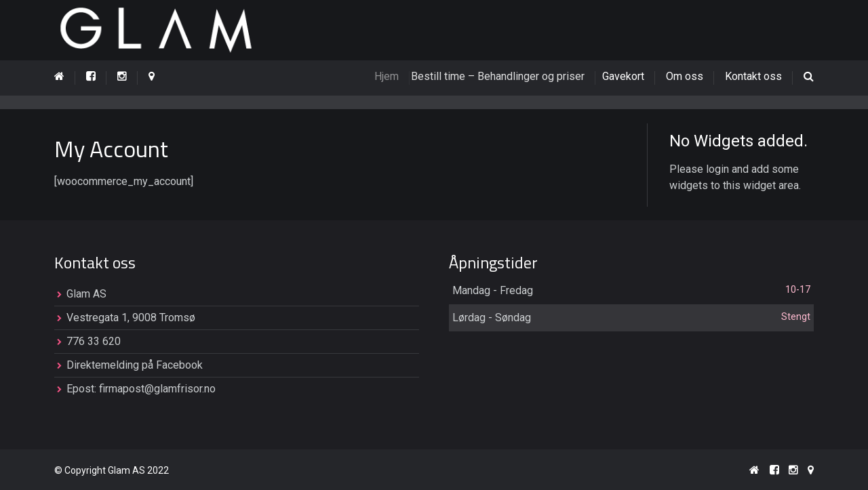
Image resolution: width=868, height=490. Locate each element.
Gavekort (629, 76)
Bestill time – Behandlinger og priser (510, 76)
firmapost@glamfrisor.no (157, 389)
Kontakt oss (753, 76)
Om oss (685, 76)
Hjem (398, 76)
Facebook (179, 365)
